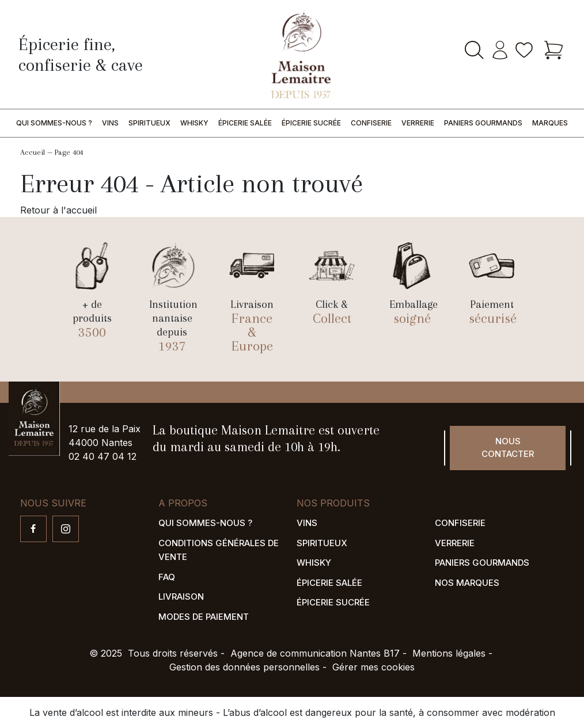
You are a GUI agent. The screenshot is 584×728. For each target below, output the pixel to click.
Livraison (181, 596)
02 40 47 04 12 (103, 456)
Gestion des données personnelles (244, 667)
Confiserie (371, 123)
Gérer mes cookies (373, 667)
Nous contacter (508, 448)
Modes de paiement (204, 617)
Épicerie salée (245, 123)
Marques (550, 123)
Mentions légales (449, 653)
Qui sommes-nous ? (54, 123)
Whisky (194, 123)
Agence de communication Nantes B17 (315, 653)
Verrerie (418, 123)
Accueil (33, 152)
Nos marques (467, 583)
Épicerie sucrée (311, 123)
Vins (110, 123)
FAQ (167, 577)
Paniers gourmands (483, 123)
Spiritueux (149, 123)
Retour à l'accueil (58, 210)
